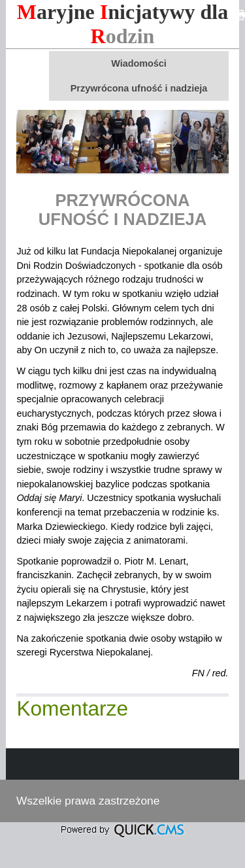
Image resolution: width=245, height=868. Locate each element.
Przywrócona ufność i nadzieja (139, 88)
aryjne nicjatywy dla (123, 24)
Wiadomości (139, 63)
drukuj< (240, 15)
